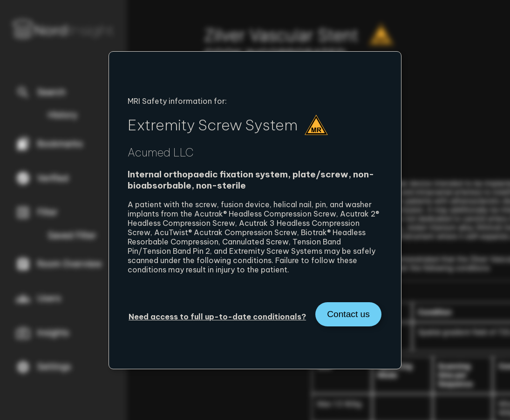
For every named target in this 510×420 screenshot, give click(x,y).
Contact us (348, 314)
